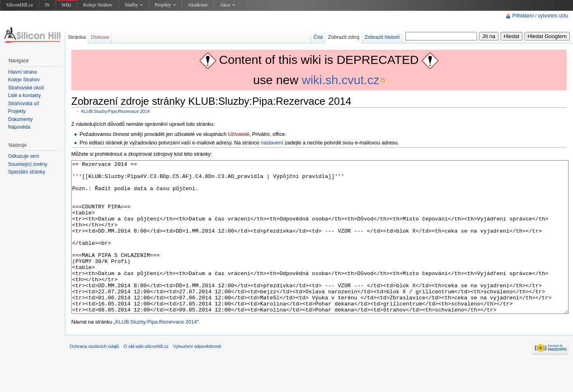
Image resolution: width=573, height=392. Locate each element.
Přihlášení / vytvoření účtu (540, 16)
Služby (134, 5)
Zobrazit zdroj (344, 37)
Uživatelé (239, 134)
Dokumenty (20, 119)
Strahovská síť (24, 104)
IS (47, 5)
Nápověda (19, 127)
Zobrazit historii (382, 37)
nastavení (272, 143)
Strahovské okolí (26, 88)
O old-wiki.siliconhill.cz (146, 377)
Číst (318, 37)
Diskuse (100, 37)
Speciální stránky (27, 172)
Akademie (198, 5)
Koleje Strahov (98, 5)
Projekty (165, 5)
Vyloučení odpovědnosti (197, 377)
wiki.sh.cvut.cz (341, 80)
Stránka (77, 37)
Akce (227, 5)
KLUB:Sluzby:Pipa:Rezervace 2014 (116, 111)
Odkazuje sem (24, 156)
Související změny (28, 164)
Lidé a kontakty (24, 95)
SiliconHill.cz (19, 5)
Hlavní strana (22, 72)
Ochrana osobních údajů (94, 377)
